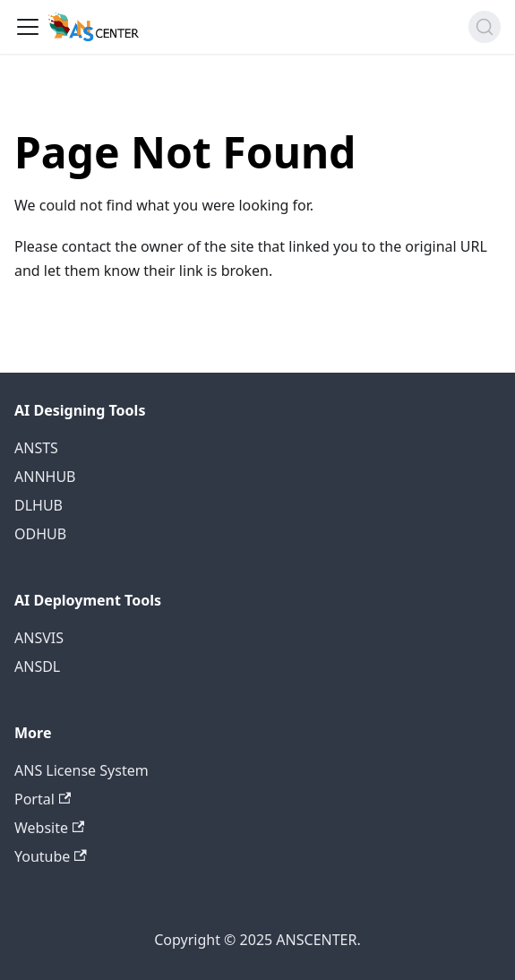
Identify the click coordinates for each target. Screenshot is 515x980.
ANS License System (82, 770)
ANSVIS (39, 638)
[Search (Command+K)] (485, 27)
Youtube (51, 856)
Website (49, 828)
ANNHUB (45, 477)
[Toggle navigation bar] (28, 27)
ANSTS (36, 448)
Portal (43, 799)
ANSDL (37, 666)
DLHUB (39, 505)
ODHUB (40, 534)
